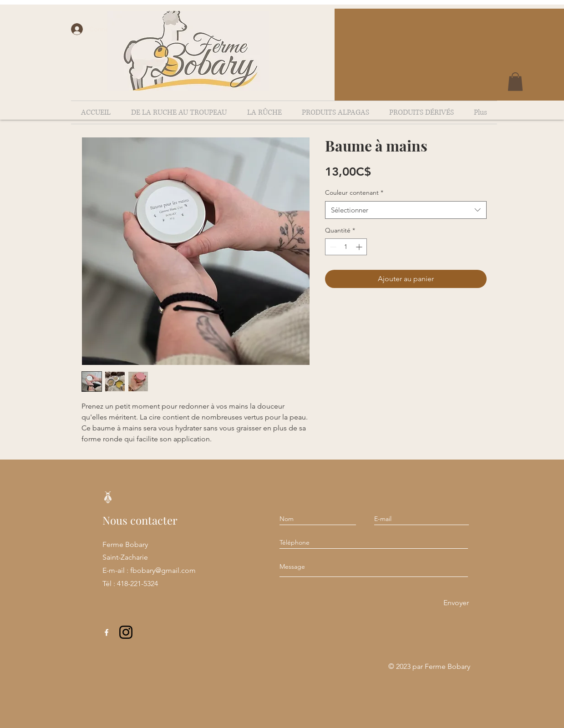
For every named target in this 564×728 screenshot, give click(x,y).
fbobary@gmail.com (163, 570)
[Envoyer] (456, 603)
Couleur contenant (354, 192)
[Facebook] (107, 632)
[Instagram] (126, 632)
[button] (515, 82)
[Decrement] (332, 247)
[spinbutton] (346, 247)
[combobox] (406, 210)
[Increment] (360, 247)
